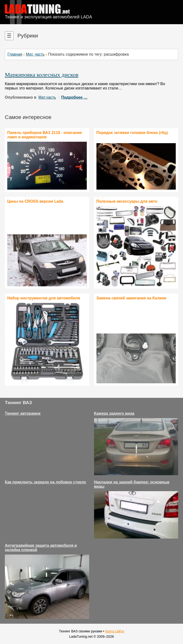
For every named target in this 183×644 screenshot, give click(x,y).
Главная (15, 54)
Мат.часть (47, 97)
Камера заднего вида (114, 413)
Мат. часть (35, 54)
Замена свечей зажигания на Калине (131, 298)
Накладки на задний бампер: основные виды (132, 484)
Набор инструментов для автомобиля (44, 298)
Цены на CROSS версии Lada (35, 201)
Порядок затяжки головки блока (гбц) (132, 133)
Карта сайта (115, 631)
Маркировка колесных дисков (42, 75)
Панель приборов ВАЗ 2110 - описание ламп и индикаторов (44, 135)
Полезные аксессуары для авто (127, 201)
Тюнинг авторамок (23, 413)
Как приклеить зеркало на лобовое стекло (45, 482)
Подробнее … (74, 97)
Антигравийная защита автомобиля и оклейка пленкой (41, 548)
